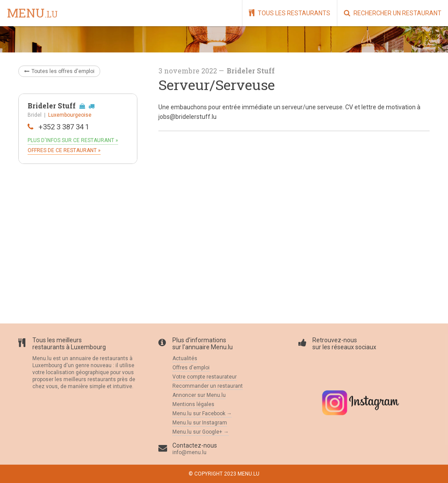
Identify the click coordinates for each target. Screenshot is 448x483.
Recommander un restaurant (208, 386)
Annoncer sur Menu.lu (199, 395)
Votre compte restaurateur (205, 377)
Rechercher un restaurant (393, 13)
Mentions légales (193, 404)
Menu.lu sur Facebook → (202, 414)
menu (32, 14)
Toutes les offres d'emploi (59, 71)
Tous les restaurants (290, 13)
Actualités (185, 358)
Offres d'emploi (191, 368)
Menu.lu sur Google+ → (201, 432)
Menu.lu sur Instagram (200, 423)
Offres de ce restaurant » (64, 150)
